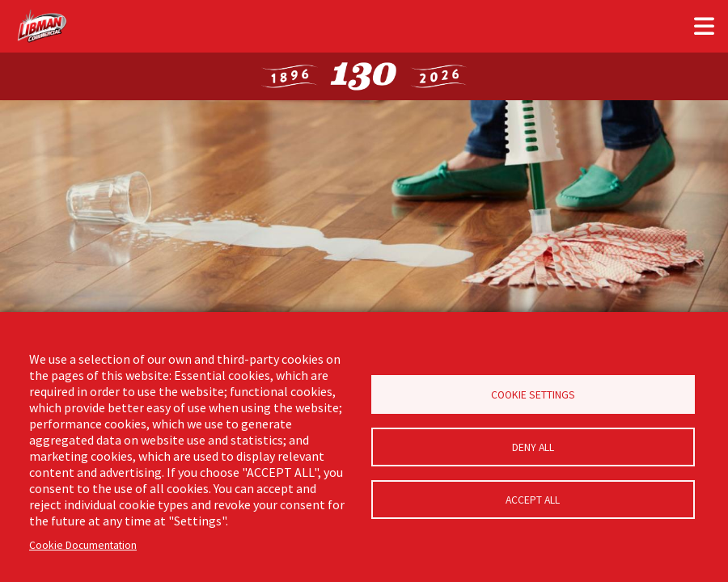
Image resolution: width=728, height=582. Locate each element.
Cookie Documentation (83, 545)
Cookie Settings (533, 395)
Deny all (533, 447)
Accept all (533, 500)
